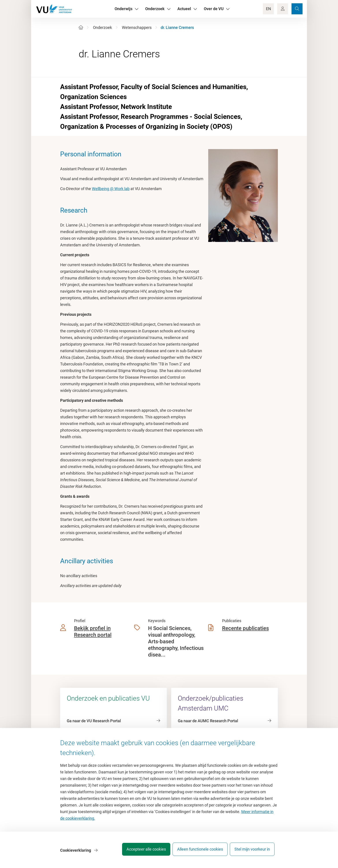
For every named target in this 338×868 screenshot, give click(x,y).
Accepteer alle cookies (140, 851)
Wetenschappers (137, 27)
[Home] (81, 27)
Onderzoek (102, 27)
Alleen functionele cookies (197, 851)
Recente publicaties (245, 628)
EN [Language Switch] (268, 9)
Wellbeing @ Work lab (111, 189)
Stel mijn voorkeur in (252, 851)
